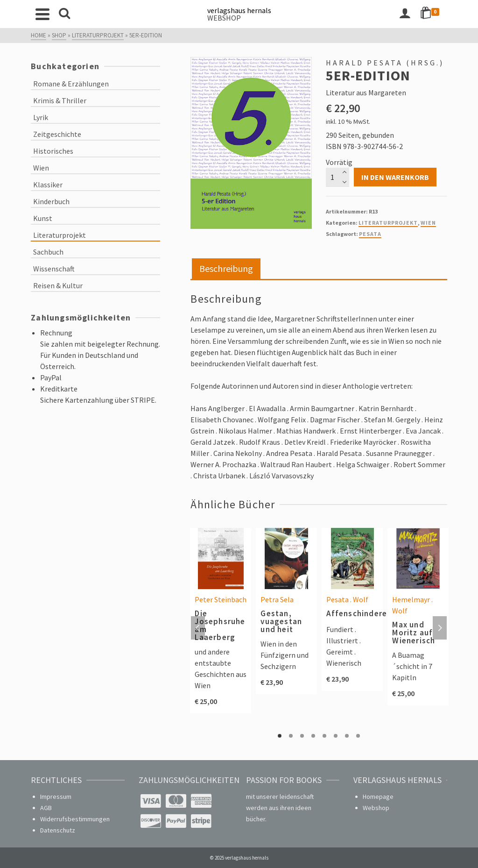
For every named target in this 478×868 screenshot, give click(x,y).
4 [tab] (313, 736)
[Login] (405, 14)
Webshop (376, 808)
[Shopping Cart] (431, 14)
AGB (46, 808)
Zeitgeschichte (57, 134)
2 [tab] (291, 736)
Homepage (378, 797)
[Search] (64, 14)
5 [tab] (324, 736)
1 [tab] (280, 736)
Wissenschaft (54, 269)
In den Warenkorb (395, 177)
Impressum (56, 797)
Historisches (53, 151)
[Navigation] (42, 14)
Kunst (43, 218)
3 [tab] (302, 736)
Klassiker (48, 185)
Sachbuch (48, 252)
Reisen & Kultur (58, 285)
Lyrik (41, 117)
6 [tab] (336, 736)
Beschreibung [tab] (226, 268)
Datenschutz (58, 830)
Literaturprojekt (388, 223)
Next (440, 628)
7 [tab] (347, 736)
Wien (428, 223)
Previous (198, 628)
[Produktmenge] (337, 177)
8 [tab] (358, 736)
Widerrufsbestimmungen (75, 819)
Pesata (370, 234)
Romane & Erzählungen (71, 84)
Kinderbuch (51, 201)
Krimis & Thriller (60, 100)
